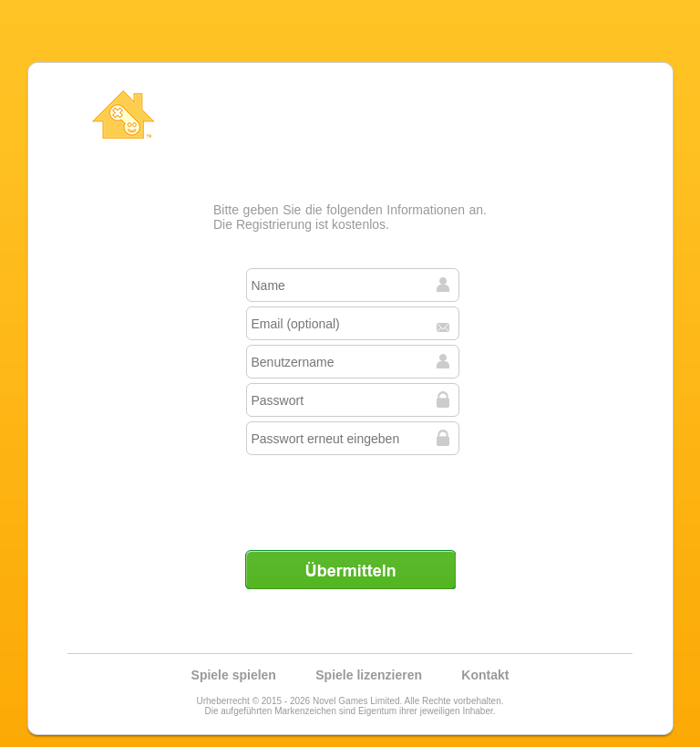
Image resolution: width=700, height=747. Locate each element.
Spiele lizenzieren (369, 675)
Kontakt (485, 675)
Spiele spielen (234, 675)
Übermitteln (350, 569)
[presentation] (352, 495)
